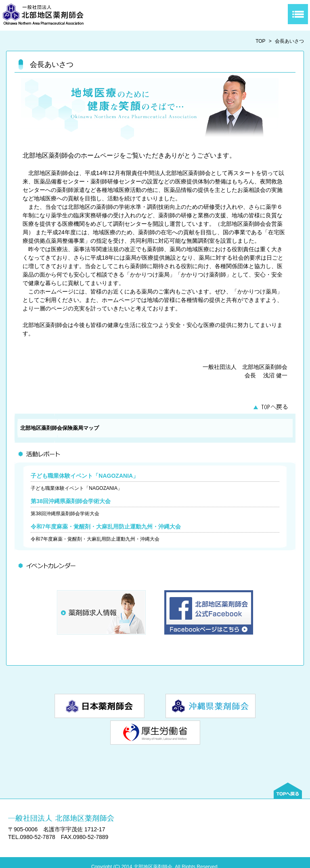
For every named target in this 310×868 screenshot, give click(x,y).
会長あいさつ (289, 41)
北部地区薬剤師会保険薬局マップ (60, 428)
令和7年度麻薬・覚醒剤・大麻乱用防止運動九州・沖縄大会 (106, 527)
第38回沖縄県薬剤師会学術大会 (71, 501)
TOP (260, 41)
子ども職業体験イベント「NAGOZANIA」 (85, 476)
